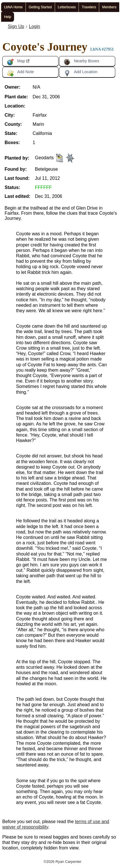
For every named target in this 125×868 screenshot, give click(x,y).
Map (16, 62)
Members (109, 7)
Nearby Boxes (81, 62)
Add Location (81, 73)
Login (35, 26)
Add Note (20, 73)
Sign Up (16, 26)
